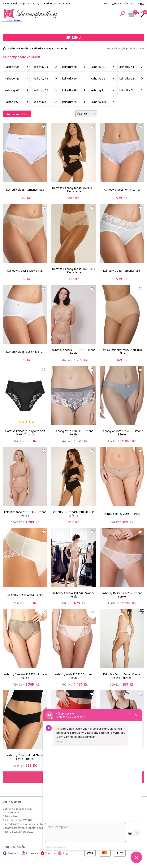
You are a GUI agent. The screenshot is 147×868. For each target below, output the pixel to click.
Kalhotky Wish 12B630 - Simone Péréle (73, 433)
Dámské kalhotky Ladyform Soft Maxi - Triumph (25, 433)
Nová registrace (112, 4)
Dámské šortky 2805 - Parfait (122, 514)
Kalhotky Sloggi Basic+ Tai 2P (25, 271)
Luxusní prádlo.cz (12, 20)
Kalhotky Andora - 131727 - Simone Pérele (73, 352)
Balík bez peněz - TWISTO (17, 820)
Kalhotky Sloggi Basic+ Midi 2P (25, 352)
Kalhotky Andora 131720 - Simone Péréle (73, 595)
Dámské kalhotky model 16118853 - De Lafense (73, 271)
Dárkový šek (10, 816)
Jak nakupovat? (12, 812)
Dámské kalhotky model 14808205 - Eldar (122, 352)
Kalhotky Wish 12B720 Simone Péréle (73, 676)
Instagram (32, 853)
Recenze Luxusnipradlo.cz (18, 832)
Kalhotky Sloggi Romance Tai (122, 190)
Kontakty (65, 4)
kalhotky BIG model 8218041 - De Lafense (73, 514)
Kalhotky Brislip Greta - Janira (25, 595)
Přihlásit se (129, 4)
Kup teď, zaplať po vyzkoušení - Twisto (25, 824)
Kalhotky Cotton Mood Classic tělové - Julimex (122, 676)
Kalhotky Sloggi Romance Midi (122, 271)
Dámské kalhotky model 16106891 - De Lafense (73, 190)
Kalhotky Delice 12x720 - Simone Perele (122, 595)
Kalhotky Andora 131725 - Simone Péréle (122, 433)
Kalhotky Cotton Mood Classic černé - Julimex (25, 757)
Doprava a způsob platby (18, 809)
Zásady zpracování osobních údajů (23, 828)
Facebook (13, 853)
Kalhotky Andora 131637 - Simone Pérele (25, 514)
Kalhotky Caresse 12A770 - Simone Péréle (25, 676)
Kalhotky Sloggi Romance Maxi (25, 190)
